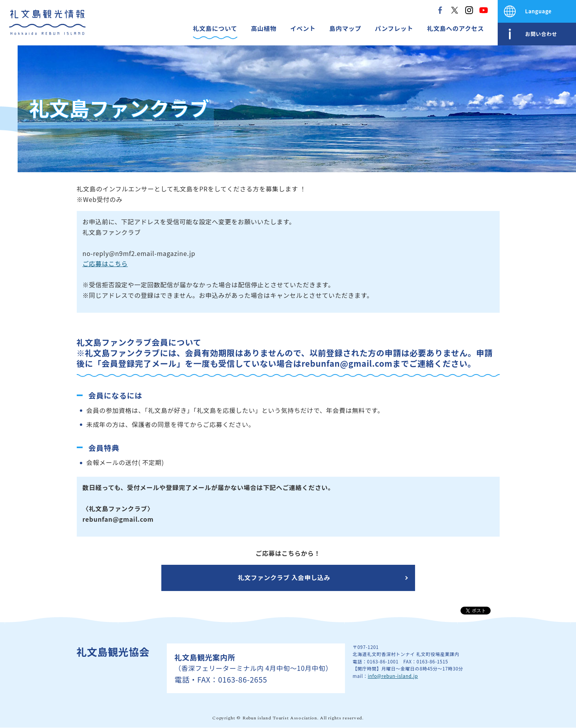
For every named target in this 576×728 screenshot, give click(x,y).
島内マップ (345, 28)
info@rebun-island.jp (393, 676)
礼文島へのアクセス (455, 28)
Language (538, 11)
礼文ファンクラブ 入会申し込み (284, 578)
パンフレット (394, 28)
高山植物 (264, 28)
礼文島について (215, 28)
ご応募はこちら (105, 264)
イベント (303, 28)
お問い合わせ (541, 34)
